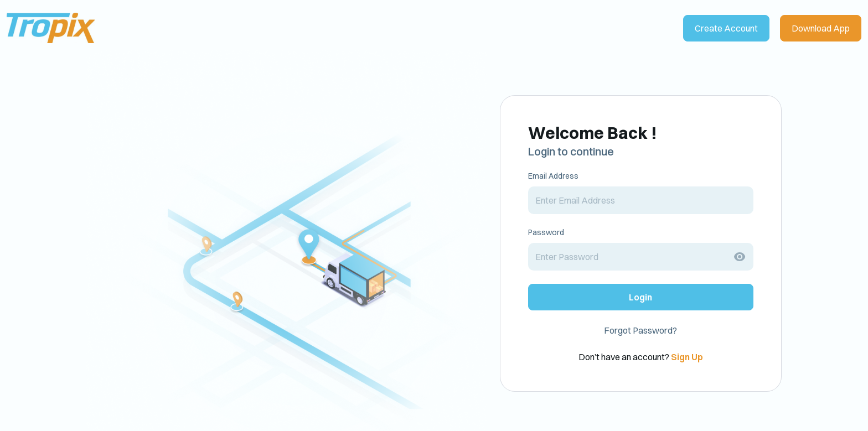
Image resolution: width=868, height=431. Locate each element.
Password (546, 232)
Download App (821, 28)
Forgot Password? (640, 330)
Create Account (726, 28)
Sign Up (687, 357)
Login (640, 297)
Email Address (553, 176)
